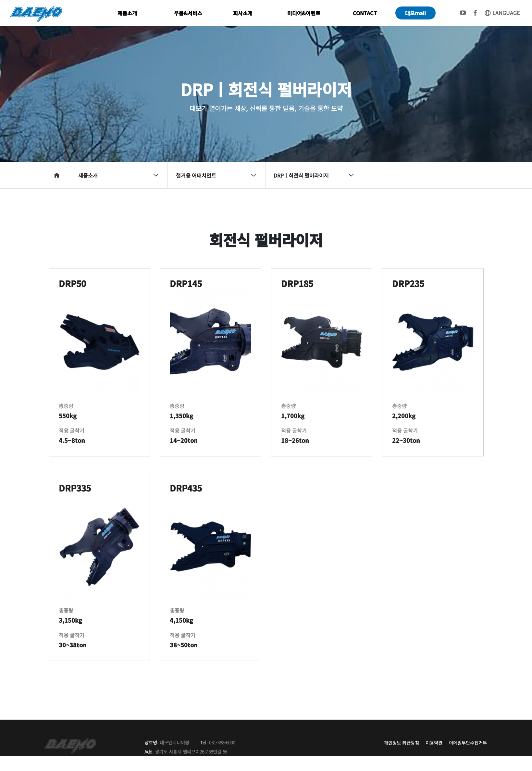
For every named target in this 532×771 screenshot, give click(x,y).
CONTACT (365, 13)
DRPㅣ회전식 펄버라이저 (314, 175)
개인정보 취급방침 (402, 743)
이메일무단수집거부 (468, 743)
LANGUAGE (502, 13)
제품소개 (127, 13)
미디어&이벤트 (304, 13)
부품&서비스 (188, 13)
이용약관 (434, 743)
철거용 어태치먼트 (216, 175)
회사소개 (243, 13)
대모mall (415, 13)
